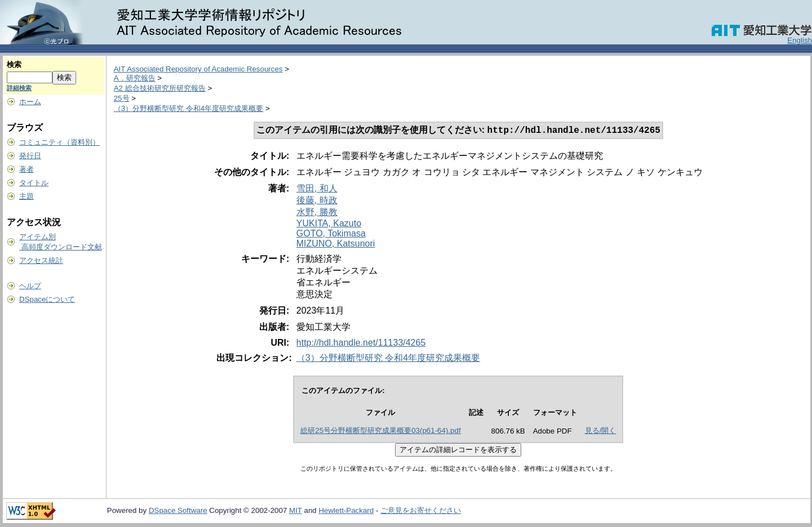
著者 (26, 169)
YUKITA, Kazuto (329, 224)
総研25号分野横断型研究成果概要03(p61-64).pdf (380, 432)
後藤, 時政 (317, 201)
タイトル (34, 183)
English (800, 40)
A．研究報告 (135, 78)
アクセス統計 (41, 260)
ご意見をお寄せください (421, 512)
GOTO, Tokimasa (331, 235)
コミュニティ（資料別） (59, 142)
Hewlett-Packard (346, 512)
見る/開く (601, 432)
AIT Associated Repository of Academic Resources (198, 69)
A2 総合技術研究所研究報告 (160, 88)
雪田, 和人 (317, 189)
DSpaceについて (47, 299)
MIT (296, 512)
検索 (14, 64)
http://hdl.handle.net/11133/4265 (361, 344)
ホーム (30, 102)
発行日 (30, 156)
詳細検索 (19, 88)
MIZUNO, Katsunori (336, 245)
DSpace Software (178, 512)
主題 (26, 196)
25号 (122, 98)
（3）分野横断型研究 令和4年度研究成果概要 (189, 108)
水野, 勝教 (317, 213)
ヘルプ (30, 286)
